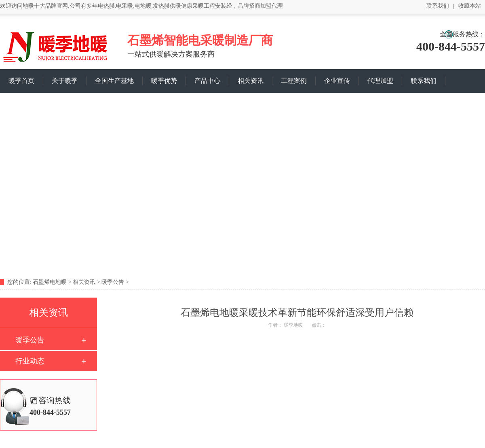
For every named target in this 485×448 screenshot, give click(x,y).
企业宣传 (337, 81)
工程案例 (294, 81)
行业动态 (30, 361)
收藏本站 (470, 6)
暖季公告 (113, 282)
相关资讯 (251, 81)
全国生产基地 (114, 81)
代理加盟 (380, 81)
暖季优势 (164, 81)
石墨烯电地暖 (50, 282)
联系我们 (438, 6)
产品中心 (207, 81)
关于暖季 (65, 81)
